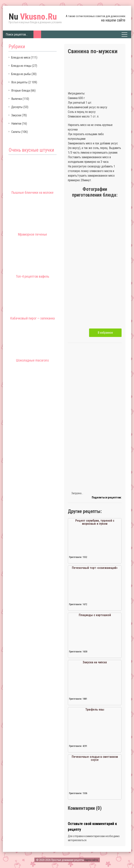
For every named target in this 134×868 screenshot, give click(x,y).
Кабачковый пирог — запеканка (32, 318)
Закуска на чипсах (95, 662)
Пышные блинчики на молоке (32, 192)
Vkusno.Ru (33, 17)
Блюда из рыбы (21, 74)
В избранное (105, 333)
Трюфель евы (95, 710)
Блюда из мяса (21, 58)
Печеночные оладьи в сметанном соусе (95, 758)
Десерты (17, 107)
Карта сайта (91, 860)
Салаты (16, 132)
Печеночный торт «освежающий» (95, 568)
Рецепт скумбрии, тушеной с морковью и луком (95, 522)
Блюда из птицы (21, 66)
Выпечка (17, 99)
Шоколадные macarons (32, 360)
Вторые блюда (21, 91)
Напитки (16, 124)
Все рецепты (19, 82)
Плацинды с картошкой (95, 615)
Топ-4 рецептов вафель (32, 276)
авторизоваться (77, 840)
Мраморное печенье (32, 234)
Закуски (16, 115)
